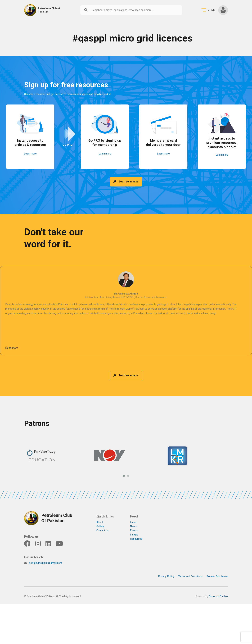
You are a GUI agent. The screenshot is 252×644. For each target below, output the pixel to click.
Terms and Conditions (190, 570)
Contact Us (103, 524)
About (100, 516)
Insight (134, 528)
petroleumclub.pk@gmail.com (45, 556)
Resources (136, 533)
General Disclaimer (217, 570)
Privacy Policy (166, 570)
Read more (12, 345)
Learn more (30, 156)
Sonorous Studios (218, 590)
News (133, 520)
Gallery (100, 520)
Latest (134, 516)
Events (134, 524)
